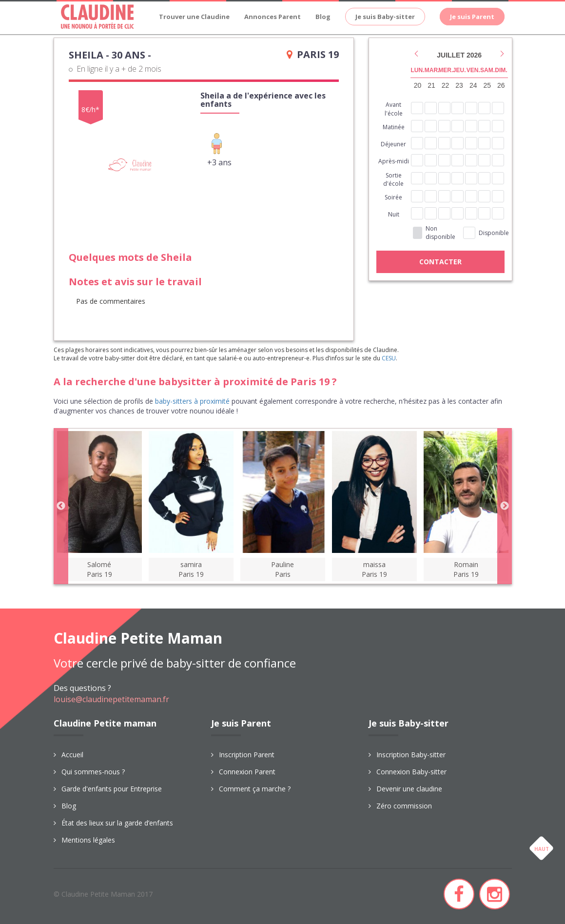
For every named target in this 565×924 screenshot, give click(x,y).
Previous (61, 506)
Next (505, 506)
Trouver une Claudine (194, 17)
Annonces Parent (273, 17)
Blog (323, 17)
